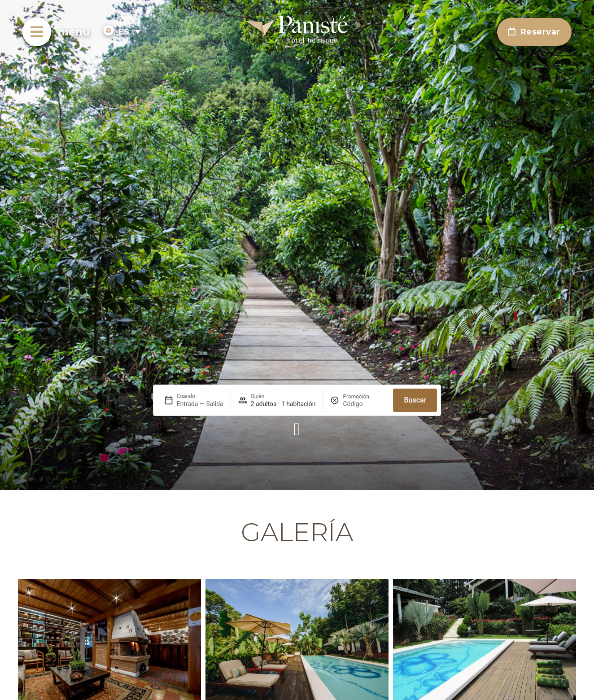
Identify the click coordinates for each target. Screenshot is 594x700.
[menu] (37, 32)
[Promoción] (364, 404)
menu (74, 32)
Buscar (415, 400)
